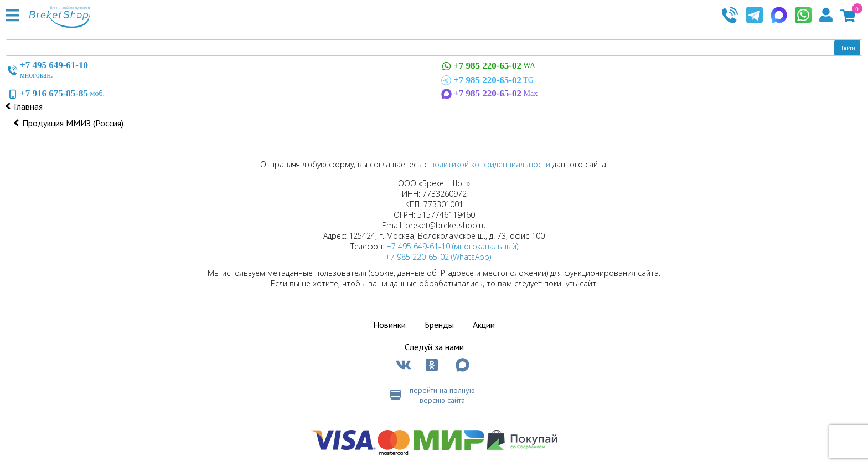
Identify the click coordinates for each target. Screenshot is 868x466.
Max (488, 94)
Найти (847, 48)
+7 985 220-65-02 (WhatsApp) (438, 257)
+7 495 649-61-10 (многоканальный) (452, 246)
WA (487, 66)
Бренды (439, 325)
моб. (55, 94)
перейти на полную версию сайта (442, 395)
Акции (484, 325)
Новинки (389, 325)
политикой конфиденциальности (490, 164)
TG (486, 80)
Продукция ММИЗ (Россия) (73, 123)
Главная (28, 106)
